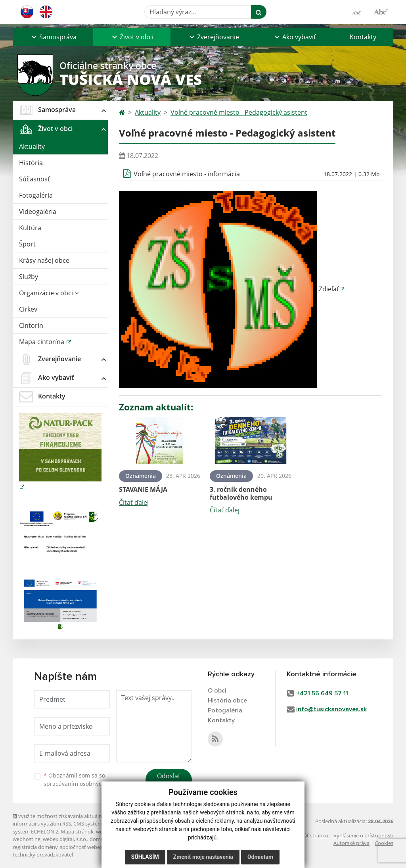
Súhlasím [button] (145, 857)
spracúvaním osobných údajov (84, 784)
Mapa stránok (77, 831)
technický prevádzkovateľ (43, 855)
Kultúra (30, 228)
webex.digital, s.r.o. (65, 839)
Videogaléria (38, 212)
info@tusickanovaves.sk (331, 709)
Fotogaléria (36, 195)
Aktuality (32, 146)
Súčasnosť (34, 179)
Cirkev (28, 309)
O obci (217, 691)
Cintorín (31, 325)
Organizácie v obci (49, 293)
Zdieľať (229, 289)
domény (99, 839)
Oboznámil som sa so (84, 779)
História (31, 163)
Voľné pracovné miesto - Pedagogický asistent (239, 112)
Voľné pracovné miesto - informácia (187, 174)
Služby (29, 277)
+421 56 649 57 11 (322, 693)
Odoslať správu (169, 781)
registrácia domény (35, 847)
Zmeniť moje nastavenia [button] (203, 857)
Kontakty (363, 37)
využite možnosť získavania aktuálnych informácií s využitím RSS (61, 820)
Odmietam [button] (260, 857)
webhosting (27, 839)
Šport (27, 244)
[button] (53, 37)
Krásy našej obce (44, 260)
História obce (227, 701)
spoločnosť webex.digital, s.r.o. (96, 847)
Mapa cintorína (42, 342)
